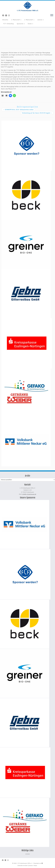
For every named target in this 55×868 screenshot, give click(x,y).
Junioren (40, 20)
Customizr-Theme (32, 866)
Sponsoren (21, 24)
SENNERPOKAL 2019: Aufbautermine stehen (18, 110)
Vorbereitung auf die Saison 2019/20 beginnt (37, 113)
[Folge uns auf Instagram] (10, 15)
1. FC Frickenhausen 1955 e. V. (25, 863)
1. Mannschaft (16, 20)
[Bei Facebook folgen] (4, 15)
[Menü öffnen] (52, 15)
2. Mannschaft (29, 20)
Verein (30, 24)
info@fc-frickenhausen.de (29, 494)
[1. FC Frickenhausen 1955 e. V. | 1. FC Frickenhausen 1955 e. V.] (27, 6)
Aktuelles (5, 20)
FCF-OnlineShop (9, 24)
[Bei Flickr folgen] (7, 15)
